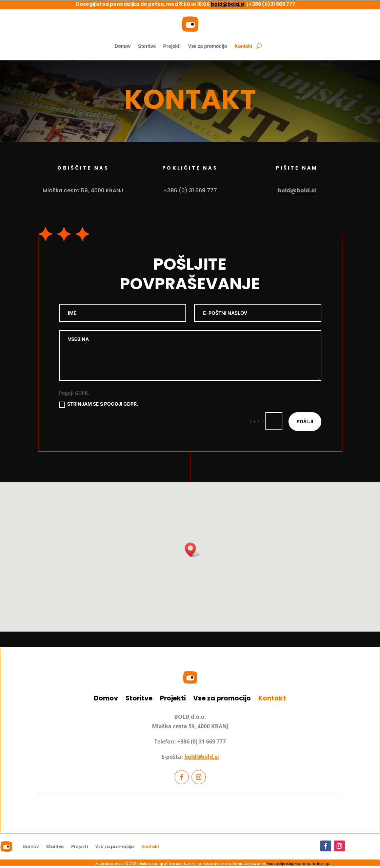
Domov (123, 46)
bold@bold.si (228, 4)
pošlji (305, 421)
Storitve (147, 46)
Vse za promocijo (208, 46)
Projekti (172, 46)
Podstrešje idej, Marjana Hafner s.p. (298, 864)
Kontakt (243, 46)
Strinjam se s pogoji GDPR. (99, 404)
